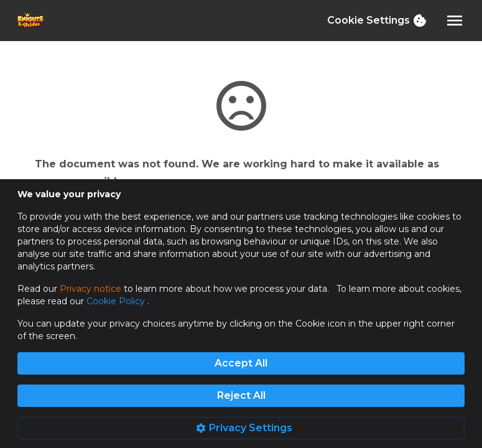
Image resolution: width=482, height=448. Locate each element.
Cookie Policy (117, 301)
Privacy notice (90, 289)
